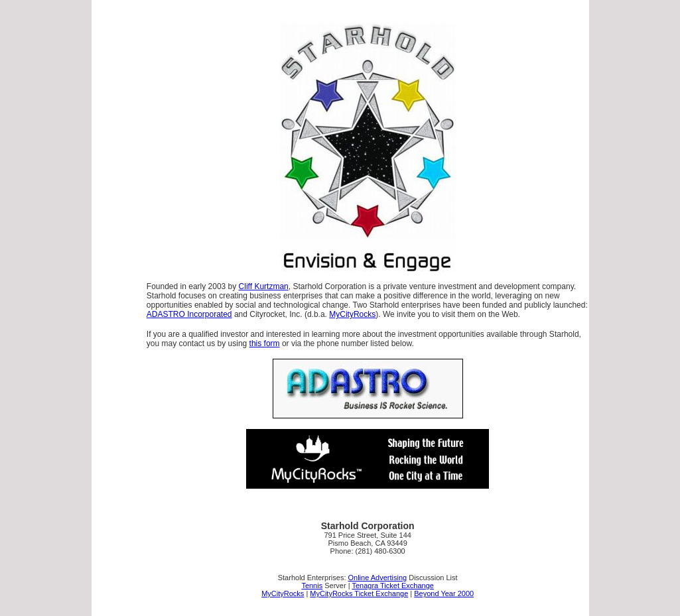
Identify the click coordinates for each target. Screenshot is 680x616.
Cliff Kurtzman (264, 286)
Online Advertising (378, 578)
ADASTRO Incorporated (189, 314)
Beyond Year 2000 (444, 593)
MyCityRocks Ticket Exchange (359, 593)
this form (265, 343)
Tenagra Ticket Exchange (393, 585)
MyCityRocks (352, 314)
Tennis (312, 585)
